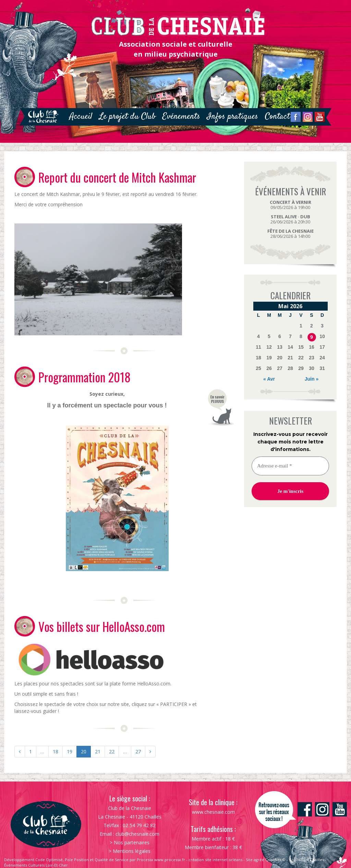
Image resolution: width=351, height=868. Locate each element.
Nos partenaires (132, 842)
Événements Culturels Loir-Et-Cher (36, 865)
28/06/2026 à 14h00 (291, 234)
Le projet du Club (127, 117)
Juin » (312, 379)
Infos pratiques (233, 117)
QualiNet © (275, 860)
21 (98, 751)
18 (56, 751)
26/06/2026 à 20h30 (290, 219)
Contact (277, 117)
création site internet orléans (215, 860)
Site (249, 860)
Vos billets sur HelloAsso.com (102, 626)
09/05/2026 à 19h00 (291, 205)
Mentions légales (132, 851)
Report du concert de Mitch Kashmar (117, 177)
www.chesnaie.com (213, 812)
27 (138, 751)
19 (70, 751)
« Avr (269, 379)
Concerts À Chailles (306, 860)
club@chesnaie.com (137, 834)
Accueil (81, 117)
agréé (259, 860)
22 (112, 751)
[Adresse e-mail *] (290, 466)
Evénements (181, 117)
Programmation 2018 (84, 377)
